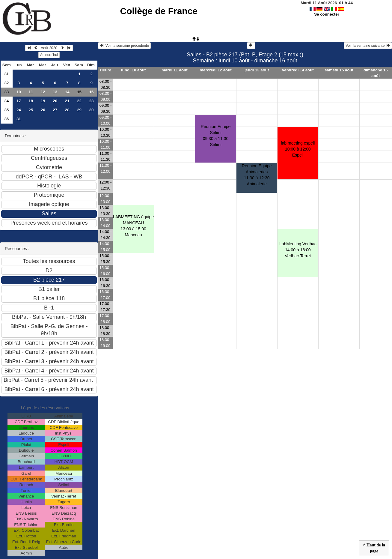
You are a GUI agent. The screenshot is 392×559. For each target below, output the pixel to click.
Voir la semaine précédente (124, 46)
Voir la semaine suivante (368, 46)
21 (67, 101)
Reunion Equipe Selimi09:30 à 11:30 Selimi (216, 136)
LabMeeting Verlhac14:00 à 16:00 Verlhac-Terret (298, 250)
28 (67, 110)
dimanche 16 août (376, 73)
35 (6, 110)
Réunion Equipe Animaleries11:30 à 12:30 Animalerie (257, 175)
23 (92, 101)
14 (67, 92)
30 (92, 110)
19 (43, 101)
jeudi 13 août (257, 70)
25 (31, 110)
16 (92, 92)
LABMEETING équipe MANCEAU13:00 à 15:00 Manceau (133, 226)
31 (6, 74)
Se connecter (327, 14)
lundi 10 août (133, 70)
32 (6, 83)
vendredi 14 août (298, 70)
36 (6, 119)
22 (79, 101)
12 (43, 92)
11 (31, 92)
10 (19, 92)
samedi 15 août (339, 70)
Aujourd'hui (49, 55)
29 (79, 110)
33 (6, 92)
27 (55, 110)
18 (31, 101)
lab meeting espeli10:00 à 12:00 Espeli (298, 149)
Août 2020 (49, 48)
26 (43, 110)
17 (19, 101)
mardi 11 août (175, 70)
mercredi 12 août (216, 70)
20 (55, 101)
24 (19, 110)
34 (6, 101)
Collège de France (159, 11)
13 (55, 92)
